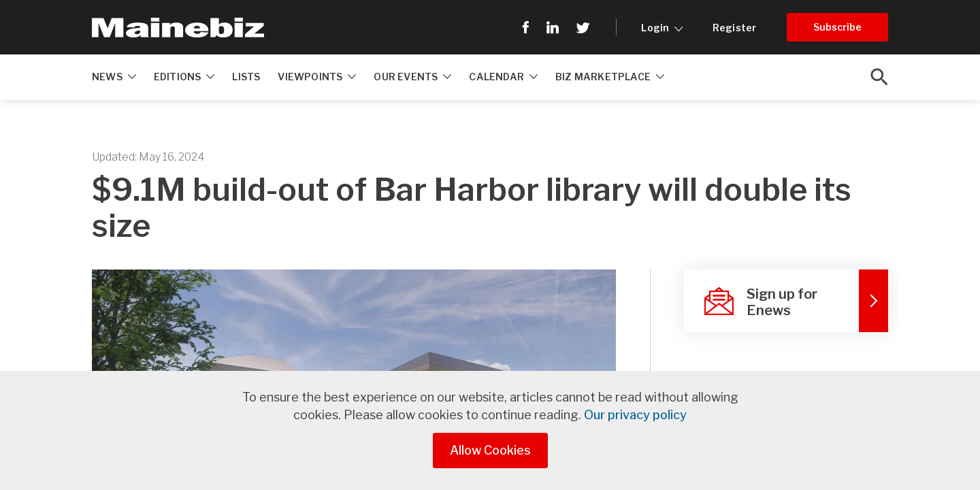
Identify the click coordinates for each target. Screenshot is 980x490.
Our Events (412, 77)
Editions (184, 77)
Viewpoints (317, 77)
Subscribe (837, 27)
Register (734, 28)
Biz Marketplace (610, 77)
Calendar (503, 77)
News (114, 77)
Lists (246, 77)
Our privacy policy (635, 415)
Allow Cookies (490, 450)
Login (662, 28)
